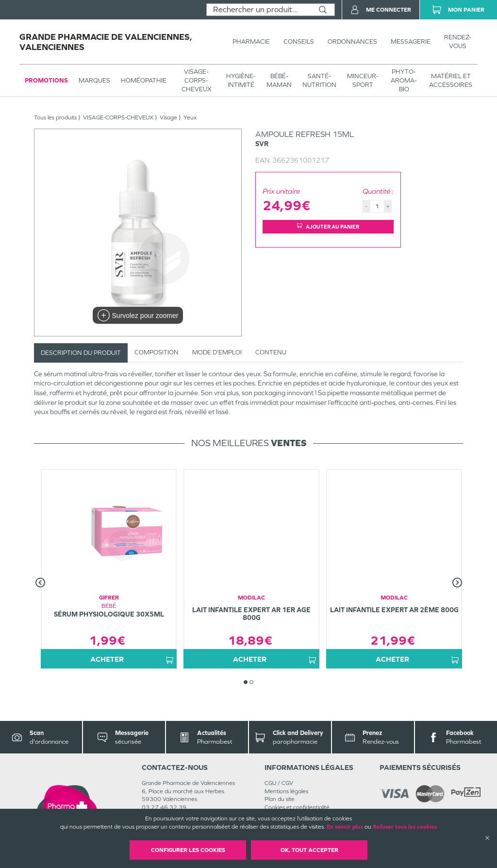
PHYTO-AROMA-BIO (404, 80)
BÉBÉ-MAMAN (279, 80)
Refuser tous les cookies (405, 827)
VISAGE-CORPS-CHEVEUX (197, 80)
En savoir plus (345, 827)
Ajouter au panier (328, 226)
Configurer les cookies (188, 850)
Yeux (190, 117)
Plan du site (280, 799)
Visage (168, 117)
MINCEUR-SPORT (363, 80)
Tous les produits (55, 117)
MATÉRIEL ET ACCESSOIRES (451, 80)
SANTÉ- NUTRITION (319, 80)
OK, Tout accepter (309, 850)
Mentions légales (286, 791)
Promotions (46, 80)
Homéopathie (144, 80)
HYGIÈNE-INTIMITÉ (241, 80)
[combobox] (259, 10)
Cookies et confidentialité (297, 807)
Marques (94, 80)
